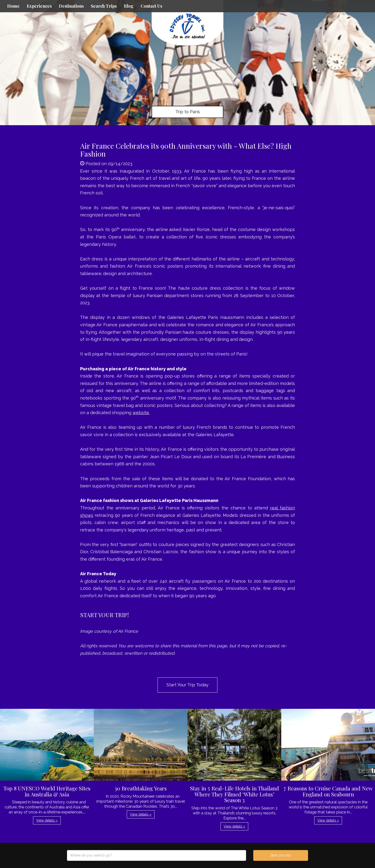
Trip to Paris (188, 112)
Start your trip (281, 855)
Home (13, 6)
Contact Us (151, 6)
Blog (129, 6)
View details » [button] (47, 820)
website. (141, 413)
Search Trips (104, 6)
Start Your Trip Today (187, 685)
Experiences (39, 6)
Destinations (71, 6)
